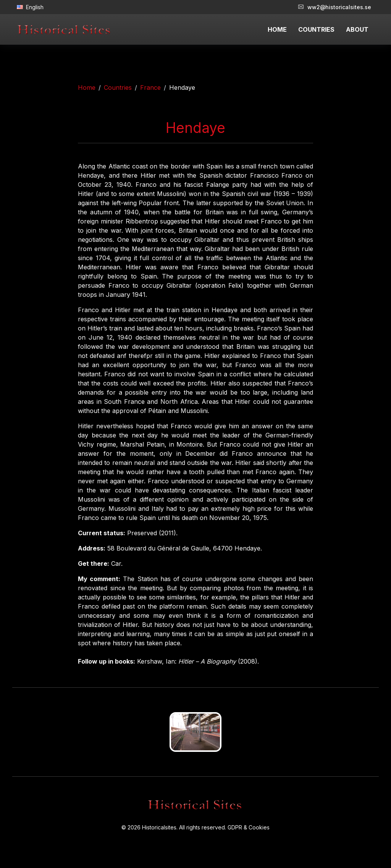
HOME (277, 29)
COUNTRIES (316, 29)
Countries (118, 87)
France (150, 87)
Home (87, 87)
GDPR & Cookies (249, 827)
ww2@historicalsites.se (335, 7)
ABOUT (357, 29)
